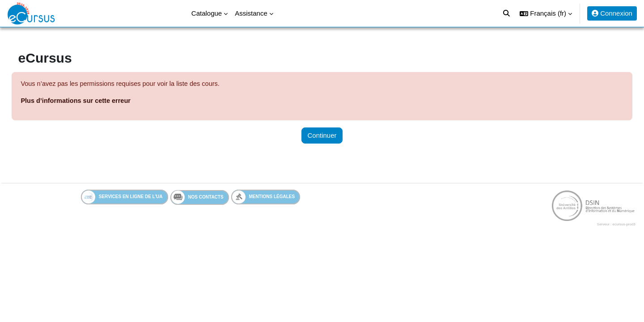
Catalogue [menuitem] (207, 13)
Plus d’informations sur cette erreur (97, 101)
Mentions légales (264, 198)
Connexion (612, 13)
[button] (546, 13)
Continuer (322, 136)
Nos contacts (197, 198)
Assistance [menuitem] (251, 13)
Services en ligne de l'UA (122, 198)
